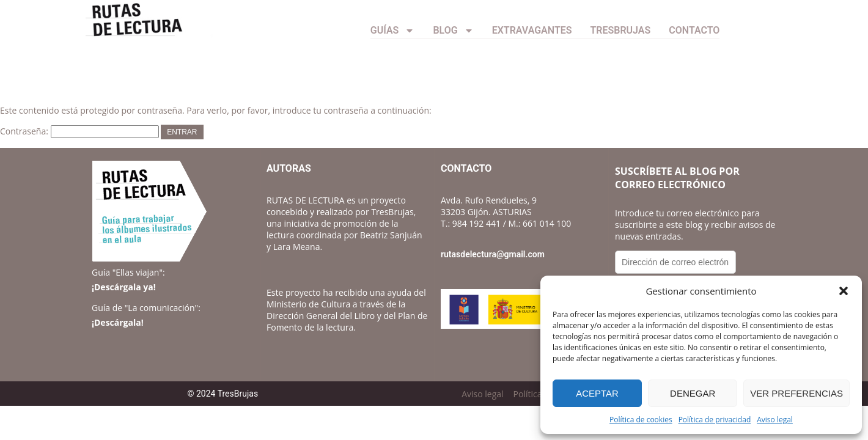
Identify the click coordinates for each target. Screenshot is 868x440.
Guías (393, 31)
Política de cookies (641, 420)
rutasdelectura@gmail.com (493, 254)
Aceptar (597, 393)
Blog (453, 31)
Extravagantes (532, 30)
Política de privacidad (715, 420)
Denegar (693, 393)
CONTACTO (694, 30)
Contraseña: (79, 131)
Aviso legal (775, 420)
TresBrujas (621, 30)
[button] (844, 291)
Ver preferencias (796, 393)
